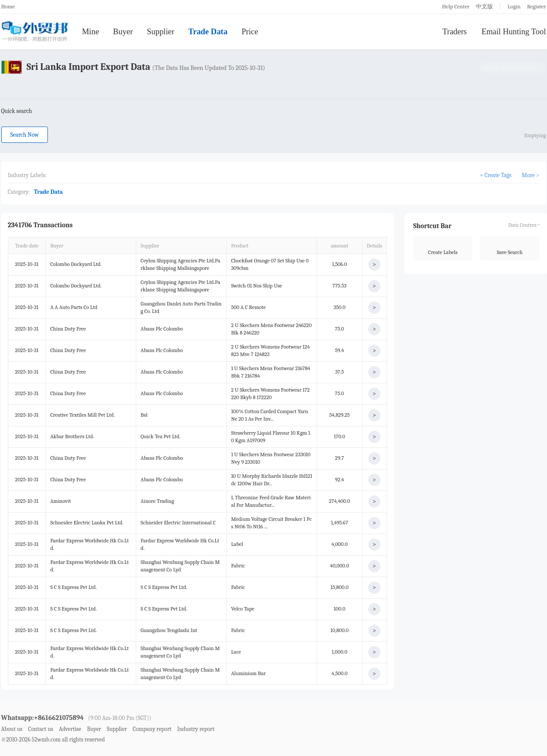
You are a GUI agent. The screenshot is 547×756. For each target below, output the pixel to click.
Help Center (456, 6)
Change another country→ (513, 68)
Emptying (535, 135)
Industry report (196, 729)
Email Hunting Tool (514, 32)
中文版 (484, 6)
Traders (455, 32)
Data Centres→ (525, 225)
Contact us (41, 729)
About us (12, 729)
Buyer (123, 32)
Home (8, 6)
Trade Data (208, 32)
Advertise (70, 729)
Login (514, 6)
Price (250, 32)
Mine (91, 32)
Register (536, 6)
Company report (152, 729)
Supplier (160, 32)
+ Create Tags (496, 175)
